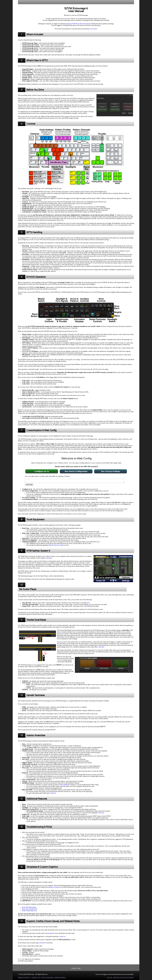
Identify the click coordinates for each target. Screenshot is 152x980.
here (88, 603)
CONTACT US (36, 978)
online (50, 887)
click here (101, 647)
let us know (94, 29)
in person (57, 887)
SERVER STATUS (60, 978)
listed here (49, 558)
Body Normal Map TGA (29, 911)
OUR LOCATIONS (48, 978)
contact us (62, 936)
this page (50, 933)
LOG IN (109, 978)
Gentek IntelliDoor (64, 785)
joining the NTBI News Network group (77, 24)
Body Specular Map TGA (30, 909)
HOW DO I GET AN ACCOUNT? (123, 978)
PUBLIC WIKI (76, 968)
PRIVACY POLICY (24, 978)
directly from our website (56, 545)
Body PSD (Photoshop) (29, 907)
